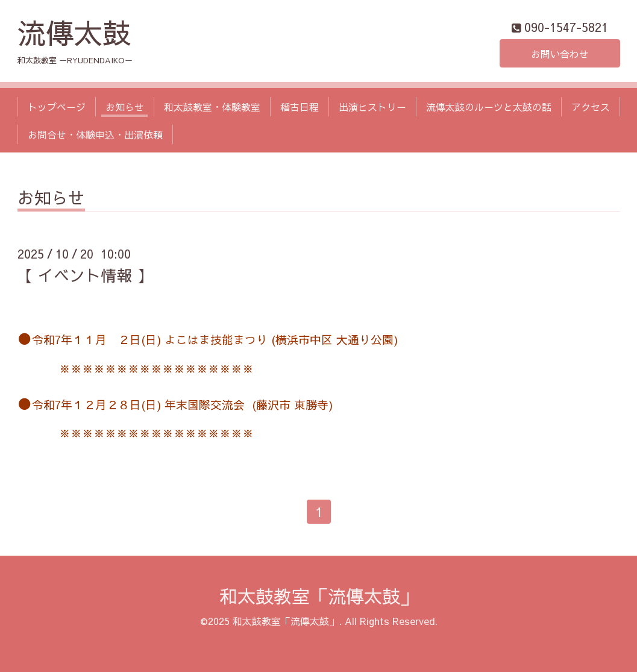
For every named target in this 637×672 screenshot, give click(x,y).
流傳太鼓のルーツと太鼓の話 (489, 107)
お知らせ (125, 107)
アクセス (591, 107)
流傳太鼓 (74, 32)
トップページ (57, 107)
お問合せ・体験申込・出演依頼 (95, 134)
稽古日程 (300, 107)
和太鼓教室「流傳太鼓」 (319, 596)
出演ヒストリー (372, 107)
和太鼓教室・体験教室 (212, 107)
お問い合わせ (560, 54)
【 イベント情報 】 (85, 275)
